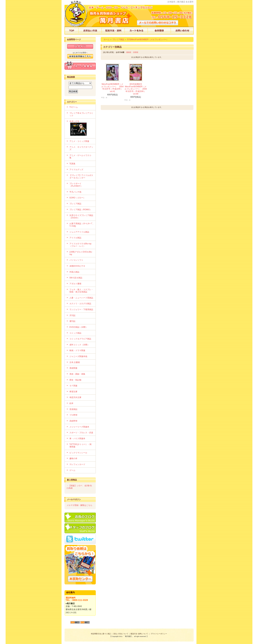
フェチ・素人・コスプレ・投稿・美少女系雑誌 (81, 291)
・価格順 (128, 52)
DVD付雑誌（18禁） (79, 327)
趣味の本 (73, 458)
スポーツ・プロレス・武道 (81, 433)
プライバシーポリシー (159, 634)
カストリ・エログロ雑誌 (80, 304)
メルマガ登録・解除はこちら (79, 505)
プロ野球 (73, 415)
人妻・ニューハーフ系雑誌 (81, 298)
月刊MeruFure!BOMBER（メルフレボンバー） (148, 40)
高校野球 (73, 421)
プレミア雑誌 (75, 204)
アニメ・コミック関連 (79, 141)
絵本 (71, 403)
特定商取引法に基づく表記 (101, 634)
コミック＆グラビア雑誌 (80, 339)
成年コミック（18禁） (79, 345)
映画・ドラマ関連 (77, 350)
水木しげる (81, 128)
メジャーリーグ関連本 (79, 427)
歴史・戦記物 (75, 380)
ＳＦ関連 (73, 386)
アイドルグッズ (76, 170)
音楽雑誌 (73, 409)
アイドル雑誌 (75, 238)
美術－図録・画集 (77, 374)
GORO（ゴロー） (77, 198)
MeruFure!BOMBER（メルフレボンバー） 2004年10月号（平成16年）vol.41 (112, 88)
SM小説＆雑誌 (76, 278)
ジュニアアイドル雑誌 (79, 232)
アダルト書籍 (75, 284)
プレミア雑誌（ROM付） (81, 210)
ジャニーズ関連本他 (78, 356)
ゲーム (72, 470)
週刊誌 (72, 321)
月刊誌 (72, 315)
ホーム (107, 40)
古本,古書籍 (75, 362)
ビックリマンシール (78, 453)
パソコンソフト (76, 260)
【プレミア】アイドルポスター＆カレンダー (81, 177)
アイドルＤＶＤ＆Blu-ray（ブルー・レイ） (80, 245)
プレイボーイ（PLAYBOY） (76, 185)
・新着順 (135, 52)
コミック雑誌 (75, 333)
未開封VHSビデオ (77, 266)
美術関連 (73, 368)
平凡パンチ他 (75, 192)
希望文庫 (73, 392)
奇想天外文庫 (75, 397)
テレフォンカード (77, 464)
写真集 (72, 164)
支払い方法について (121, 634)
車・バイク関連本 (77, 439)
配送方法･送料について (139, 634)
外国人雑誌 (74, 272)
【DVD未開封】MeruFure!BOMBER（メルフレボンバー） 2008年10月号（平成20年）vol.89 (136, 89)
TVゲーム (74, 107)
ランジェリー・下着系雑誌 (81, 309)
